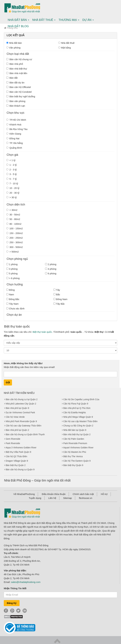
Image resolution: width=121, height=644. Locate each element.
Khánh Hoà (14, 125)
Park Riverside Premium (75, 443)
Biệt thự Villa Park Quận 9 (18, 452)
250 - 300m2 (14, 242)
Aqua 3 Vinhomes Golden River (21, 448)
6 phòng (51, 273)
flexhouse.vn (86, 498)
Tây (57, 290)
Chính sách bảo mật (83, 494)
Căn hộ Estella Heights (75, 412)
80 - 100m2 (14, 224)
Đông (10, 290)
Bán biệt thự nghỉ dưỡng (21, 96)
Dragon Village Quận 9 (17, 461)
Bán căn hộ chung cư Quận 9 (20, 469)
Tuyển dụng (35, 498)
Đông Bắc (13, 299)
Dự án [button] (88, 20)
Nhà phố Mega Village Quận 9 (78, 417)
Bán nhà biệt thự (17, 69)
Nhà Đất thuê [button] (44, 20)
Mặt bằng (65, 48)
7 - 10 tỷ (12, 183)
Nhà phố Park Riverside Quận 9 (21, 421)
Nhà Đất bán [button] (18, 20)
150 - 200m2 (14, 233)
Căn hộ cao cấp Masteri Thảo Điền (80, 421)
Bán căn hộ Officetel (19, 87)
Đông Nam (60, 299)
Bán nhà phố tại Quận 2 (17, 430)
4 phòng (51, 269)
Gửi (8, 382)
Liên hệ (52, 498)
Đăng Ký (12, 603)
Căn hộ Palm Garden (74, 439)
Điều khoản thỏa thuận (54, 494)
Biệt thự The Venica (73, 456)
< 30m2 (12, 210)
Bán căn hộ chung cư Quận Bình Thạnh (25, 434)
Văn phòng (13, 48)
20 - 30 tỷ (13, 193)
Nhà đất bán (14, 43)
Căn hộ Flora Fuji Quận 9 (76, 404)
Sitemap (68, 498)
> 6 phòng (13, 278)
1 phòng (12, 264)
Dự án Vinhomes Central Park (20, 412)
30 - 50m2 (13, 215)
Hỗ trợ (104, 494)
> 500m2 (13, 252)
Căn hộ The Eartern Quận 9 (77, 461)
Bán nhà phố (15, 64)
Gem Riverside (13, 439)
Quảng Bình (14, 148)
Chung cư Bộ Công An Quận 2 (78, 426)
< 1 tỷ (11, 160)
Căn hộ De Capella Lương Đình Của (81, 399)
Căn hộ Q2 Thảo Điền (16, 456)
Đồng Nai (13, 138)
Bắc (57, 294)
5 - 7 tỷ (12, 179)
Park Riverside (13, 443)
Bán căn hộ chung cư (19, 59)
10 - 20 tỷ (13, 188)
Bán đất (12, 78)
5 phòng (12, 273)
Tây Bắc (59, 304)
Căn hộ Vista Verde (15, 417)
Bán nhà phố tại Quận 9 (17, 408)
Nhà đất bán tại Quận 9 (75, 430)
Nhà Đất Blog (18, 26)
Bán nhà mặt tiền (17, 73)
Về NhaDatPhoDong (24, 494)
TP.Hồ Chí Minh (16, 120)
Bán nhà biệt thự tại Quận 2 (77, 434)
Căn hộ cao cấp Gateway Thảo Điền (23, 426)
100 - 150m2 (14, 228)
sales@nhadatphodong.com (26, 582)
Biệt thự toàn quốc (42, 332)
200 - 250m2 (14, 238)
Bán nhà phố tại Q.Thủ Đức (77, 408)
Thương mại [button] (69, 20)
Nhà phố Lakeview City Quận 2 (21, 404)
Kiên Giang (14, 134)
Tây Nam (12, 304)
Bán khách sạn (16, 106)
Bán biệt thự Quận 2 (16, 465)
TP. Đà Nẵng (14, 143)
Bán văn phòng (16, 101)
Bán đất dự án (15, 83)
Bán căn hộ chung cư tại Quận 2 (22, 399)
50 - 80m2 (13, 219)
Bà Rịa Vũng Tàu (17, 129)
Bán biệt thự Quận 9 (73, 465)
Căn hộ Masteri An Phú (75, 452)
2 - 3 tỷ (12, 170)
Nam (10, 294)
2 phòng (51, 264)
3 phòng (12, 269)
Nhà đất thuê (66, 43)
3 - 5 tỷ (12, 174)
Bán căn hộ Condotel (19, 92)
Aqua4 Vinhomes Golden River (78, 448)
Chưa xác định (15, 308)
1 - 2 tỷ (12, 165)
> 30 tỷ (12, 197)
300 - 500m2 (14, 247)
